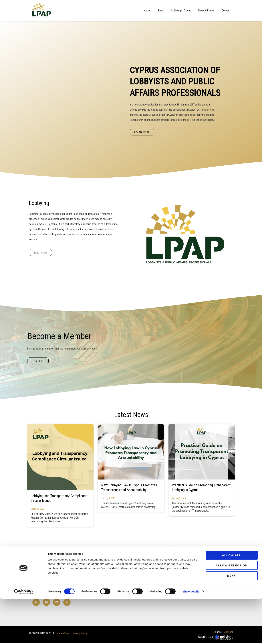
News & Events (206, 11)
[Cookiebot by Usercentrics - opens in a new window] (24, 637)
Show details (191, 637)
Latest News (131, 415)
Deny (232, 621)
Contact (226, 11)
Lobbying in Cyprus (181, 11)
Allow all (232, 601)
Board (161, 11)
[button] (142, 132)
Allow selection (232, 611)
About (147, 11)
